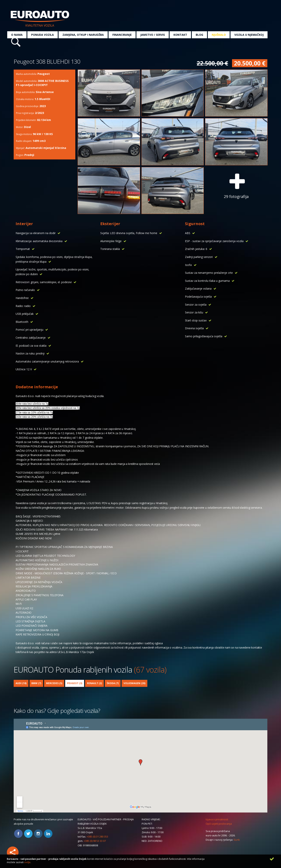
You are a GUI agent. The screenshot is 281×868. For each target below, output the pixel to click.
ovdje (27, 862)
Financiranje (122, 35)
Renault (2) (94, 683)
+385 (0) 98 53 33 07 (95, 841)
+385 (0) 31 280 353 (97, 837)
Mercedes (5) (54, 683)
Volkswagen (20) (134, 683)
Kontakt (180, 35)
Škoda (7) (113, 683)
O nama (17, 35)
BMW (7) (36, 683)
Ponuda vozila (43, 35)
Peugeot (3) (75, 683)
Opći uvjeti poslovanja (219, 824)
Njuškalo (219, 35)
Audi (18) (21, 683)
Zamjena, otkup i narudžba (83, 35)
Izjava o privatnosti (217, 819)
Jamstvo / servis (153, 35)
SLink (237, 840)
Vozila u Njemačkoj (249, 35)
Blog (199, 35)
